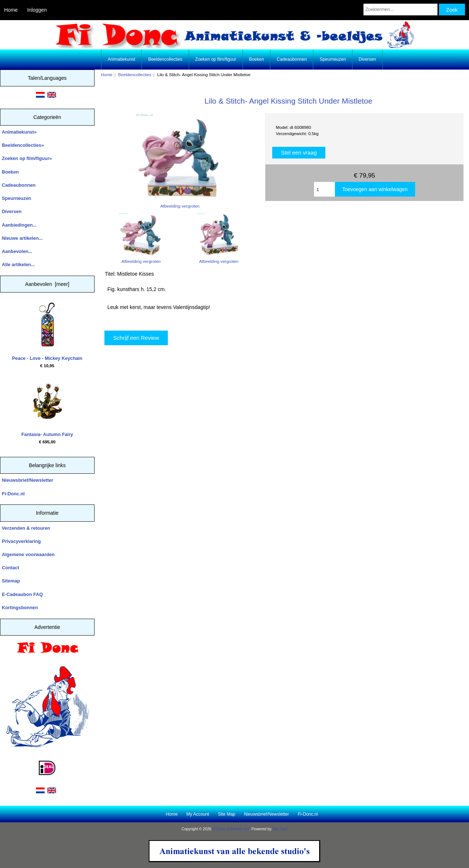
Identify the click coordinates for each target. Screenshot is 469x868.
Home (11, 10)
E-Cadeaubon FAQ (22, 594)
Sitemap (11, 581)
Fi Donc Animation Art (231, 829)
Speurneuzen (333, 59)
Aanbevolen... (17, 251)
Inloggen (37, 10)
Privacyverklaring (21, 541)
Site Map (227, 814)
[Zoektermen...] (400, 10)
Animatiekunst (121, 59)
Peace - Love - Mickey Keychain (47, 332)
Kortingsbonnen (20, 608)
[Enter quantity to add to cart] (324, 189)
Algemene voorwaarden (28, 554)
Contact (10, 568)
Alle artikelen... (18, 265)
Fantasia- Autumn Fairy (47, 408)
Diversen (367, 59)
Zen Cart (280, 829)
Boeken (257, 59)
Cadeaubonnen (292, 59)
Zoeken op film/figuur (216, 59)
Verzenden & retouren (26, 528)
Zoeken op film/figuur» (27, 158)
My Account (198, 814)
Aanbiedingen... (19, 225)
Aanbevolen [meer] (47, 284)
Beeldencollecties (135, 74)
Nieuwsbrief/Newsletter (27, 480)
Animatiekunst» (19, 132)
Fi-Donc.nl (13, 494)
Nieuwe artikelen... (22, 238)
